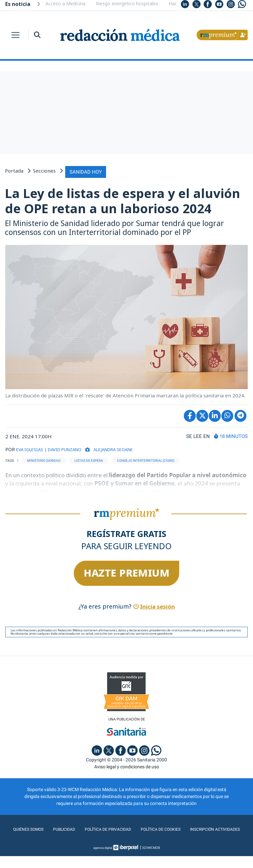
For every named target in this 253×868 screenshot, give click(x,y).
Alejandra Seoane (130, 448)
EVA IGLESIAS (32, 448)
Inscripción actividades (127, 841)
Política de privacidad (137, 828)
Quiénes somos (54, 828)
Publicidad (91, 828)
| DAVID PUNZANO (71, 448)
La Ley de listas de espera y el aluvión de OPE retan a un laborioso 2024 (123, 199)
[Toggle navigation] (15, 35)
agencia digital (103, 860)
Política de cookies (194, 828)
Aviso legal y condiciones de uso (127, 765)
